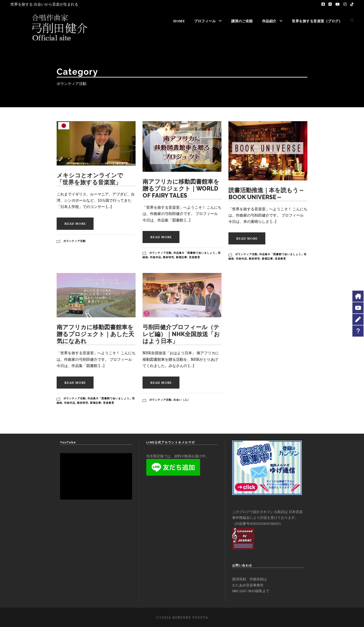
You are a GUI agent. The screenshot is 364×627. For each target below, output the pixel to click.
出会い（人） (182, 400)
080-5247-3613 (244, 591)
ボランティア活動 (75, 241)
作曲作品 (156, 257)
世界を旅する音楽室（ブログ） (317, 21)
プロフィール (205, 21)
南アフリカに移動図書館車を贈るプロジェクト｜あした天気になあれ (95, 334)
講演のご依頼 (242, 21)
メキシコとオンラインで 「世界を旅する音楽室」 (90, 179)
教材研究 (169, 257)
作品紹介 (269, 21)
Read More (75, 224)
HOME (179, 21)
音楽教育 (195, 257)
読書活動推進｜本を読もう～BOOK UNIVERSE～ (266, 194)
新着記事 (182, 257)
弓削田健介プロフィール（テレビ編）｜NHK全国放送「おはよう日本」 (181, 334)
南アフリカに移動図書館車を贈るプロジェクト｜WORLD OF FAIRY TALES (181, 188)
